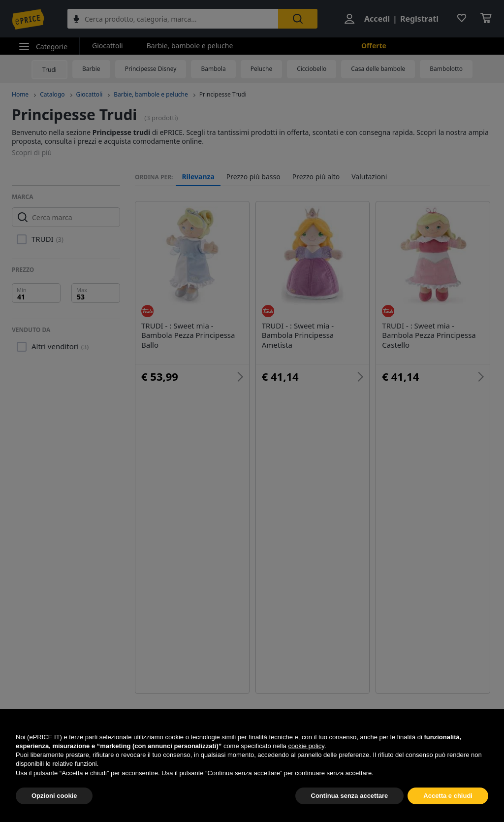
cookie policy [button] (306, 769)
